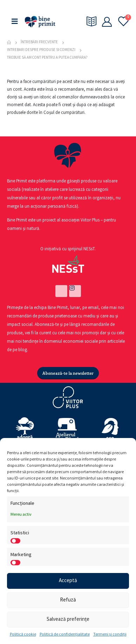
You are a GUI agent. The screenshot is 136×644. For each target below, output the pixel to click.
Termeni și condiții (110, 635)
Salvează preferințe (68, 620)
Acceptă (68, 581)
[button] (68, 373)
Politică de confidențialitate (65, 635)
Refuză (68, 600)
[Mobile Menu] (15, 22)
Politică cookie (23, 635)
